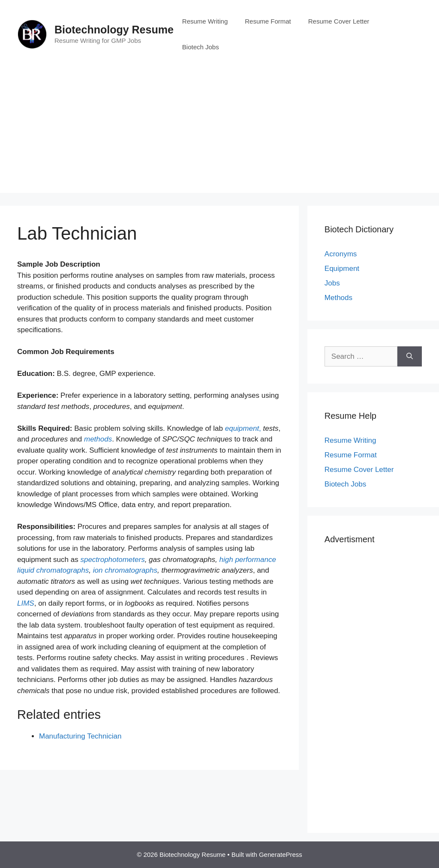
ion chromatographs (125, 570)
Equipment (342, 269)
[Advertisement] (219, 133)
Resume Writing (205, 21)
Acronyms (341, 254)
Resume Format (268, 21)
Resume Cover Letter (339, 21)
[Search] (410, 357)
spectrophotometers (112, 560)
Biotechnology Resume (114, 30)
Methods (338, 298)
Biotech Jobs (201, 47)
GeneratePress (281, 854)
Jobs (332, 283)
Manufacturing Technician (80, 736)
